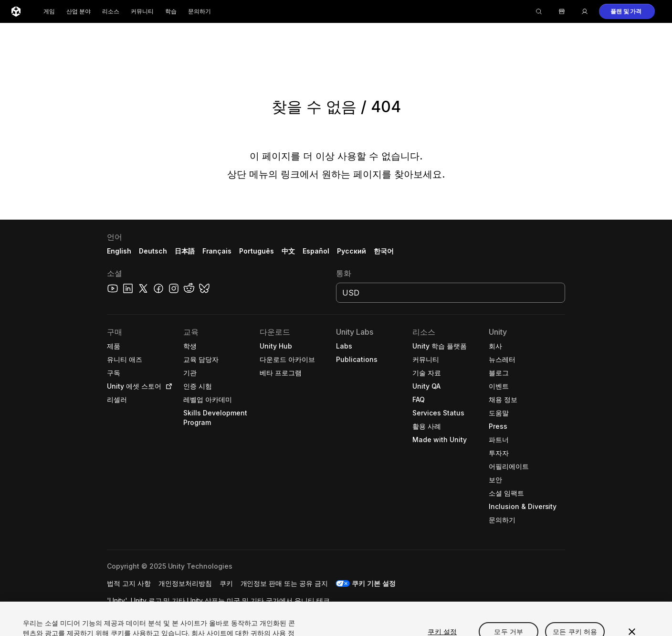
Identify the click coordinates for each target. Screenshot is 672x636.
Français (217, 251)
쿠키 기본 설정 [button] (374, 583)
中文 (288, 251)
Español (316, 251)
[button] (627, 11)
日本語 (185, 251)
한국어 (384, 251)
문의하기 (199, 11)
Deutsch (153, 251)
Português (257, 251)
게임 (49, 11)
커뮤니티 (142, 11)
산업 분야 (79, 11)
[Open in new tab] (167, 386)
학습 (171, 11)
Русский (352, 251)
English (119, 251)
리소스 (111, 11)
